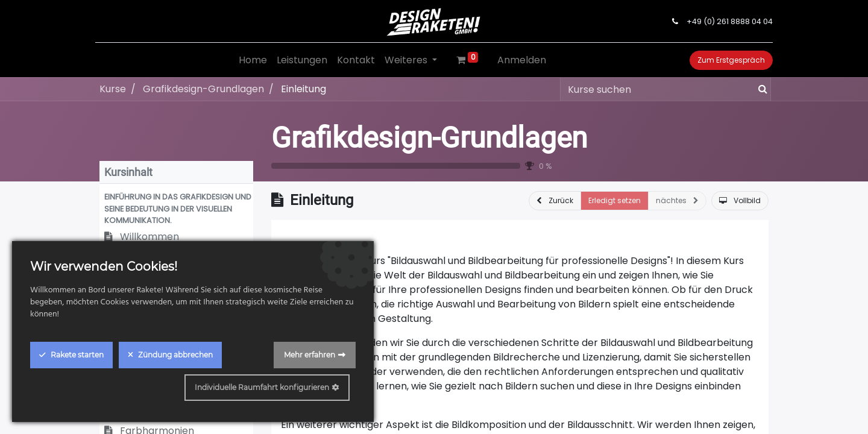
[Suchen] (760, 89)
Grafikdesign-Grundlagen (429, 138)
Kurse (113, 89)
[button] (176, 209)
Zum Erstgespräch (727, 60)
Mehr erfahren (310, 355)
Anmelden (522, 60)
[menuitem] (253, 60)
